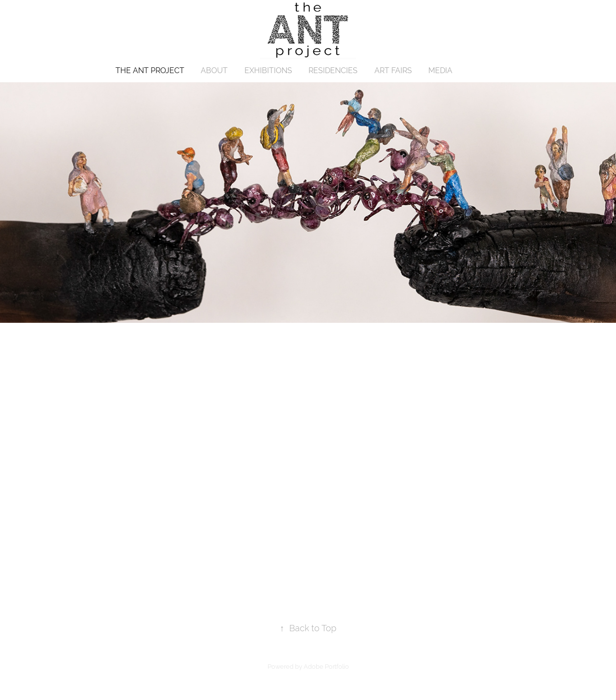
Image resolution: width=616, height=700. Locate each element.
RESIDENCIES (333, 70)
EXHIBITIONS (268, 70)
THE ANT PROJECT (150, 70)
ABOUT (214, 70)
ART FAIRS (393, 70)
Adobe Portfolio (326, 667)
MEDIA (440, 70)
